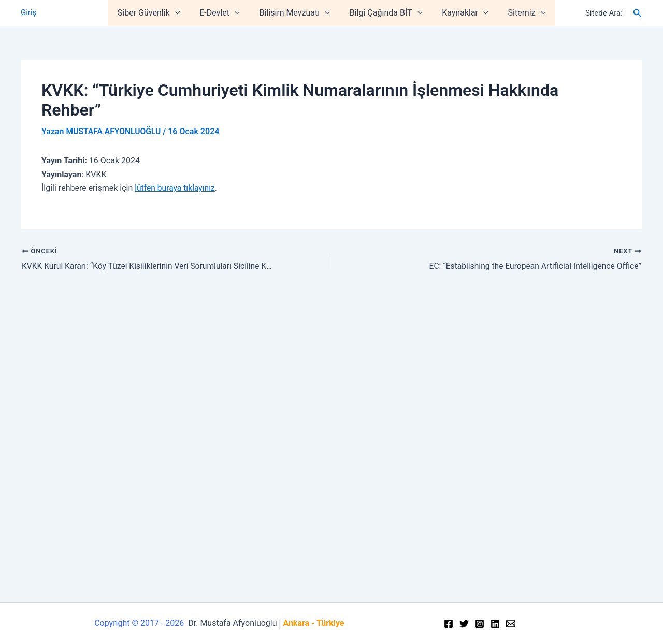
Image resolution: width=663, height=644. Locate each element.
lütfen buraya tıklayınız (176, 188)
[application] (183, 13)
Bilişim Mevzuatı (296, 13)
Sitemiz (519, 13)
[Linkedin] (495, 624)
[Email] (511, 624)
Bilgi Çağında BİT (384, 13)
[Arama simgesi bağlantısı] (638, 13)
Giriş (28, 13)
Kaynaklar (460, 13)
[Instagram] (480, 624)
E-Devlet (224, 13)
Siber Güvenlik (156, 13)
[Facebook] (449, 624)
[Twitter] (464, 624)
